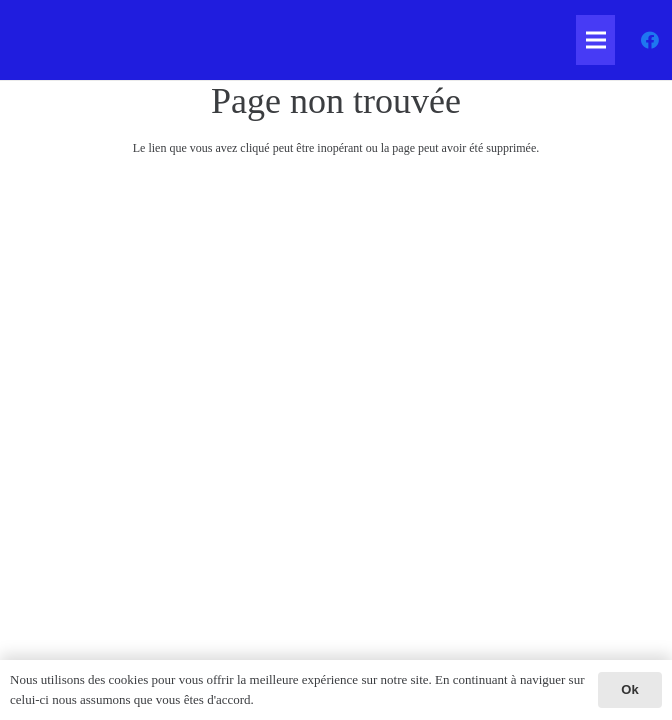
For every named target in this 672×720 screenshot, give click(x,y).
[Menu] (595, 40)
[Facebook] (650, 40)
